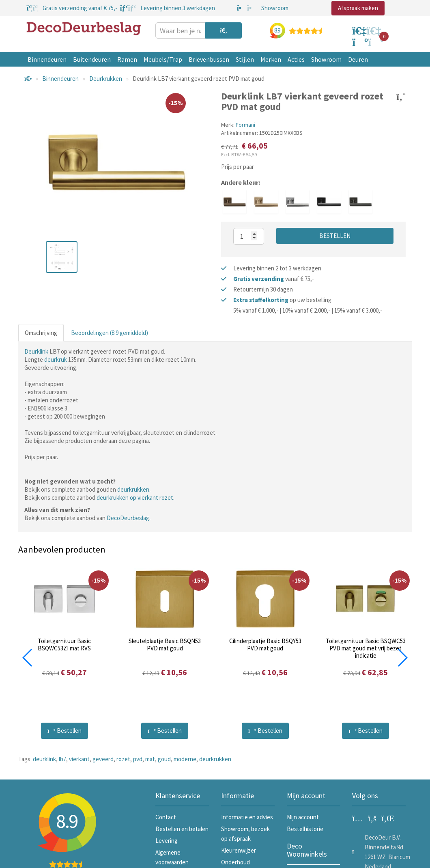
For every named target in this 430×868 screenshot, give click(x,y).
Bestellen (335, 236)
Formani (245, 125)
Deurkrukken (106, 79)
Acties (296, 59)
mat (150, 759)
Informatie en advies (247, 817)
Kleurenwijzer (239, 850)
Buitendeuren (92, 59)
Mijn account (303, 817)
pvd (138, 759)
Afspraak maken (358, 8)
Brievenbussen (209, 59)
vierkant (79, 759)
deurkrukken (133, 489)
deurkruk (56, 360)
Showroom (326, 59)
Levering (167, 841)
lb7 (62, 759)
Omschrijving (41, 333)
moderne (185, 759)
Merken (271, 59)
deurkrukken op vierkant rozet (135, 498)
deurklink (44, 759)
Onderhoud (235, 862)
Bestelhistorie (305, 829)
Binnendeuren (47, 59)
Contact (166, 817)
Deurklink (36, 351)
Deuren (358, 59)
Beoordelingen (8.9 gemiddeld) (110, 333)
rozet (123, 759)
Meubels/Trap (163, 59)
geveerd (103, 759)
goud (164, 759)
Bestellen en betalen (182, 829)
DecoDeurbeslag (128, 518)
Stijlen (245, 59)
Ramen (127, 59)
